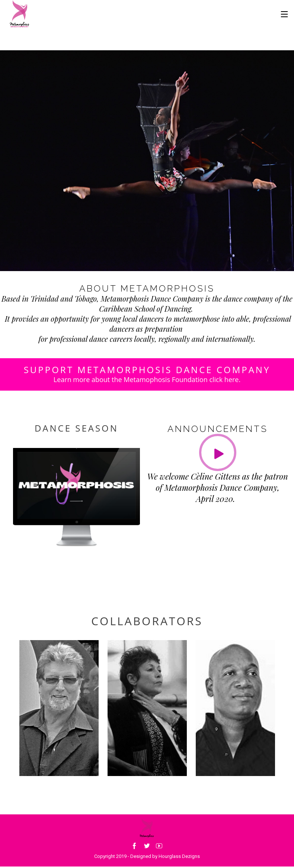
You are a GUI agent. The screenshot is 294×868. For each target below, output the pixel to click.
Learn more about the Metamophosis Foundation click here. (147, 379)
